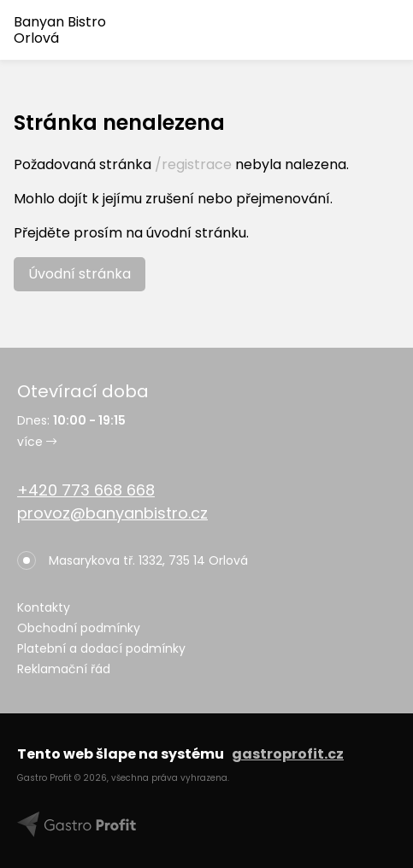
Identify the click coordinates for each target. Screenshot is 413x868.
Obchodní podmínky (79, 628)
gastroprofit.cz (288, 754)
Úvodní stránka (80, 274)
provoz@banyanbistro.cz (112, 513)
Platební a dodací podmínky (101, 648)
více (37, 442)
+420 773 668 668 (86, 490)
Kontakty (44, 607)
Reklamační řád (64, 669)
